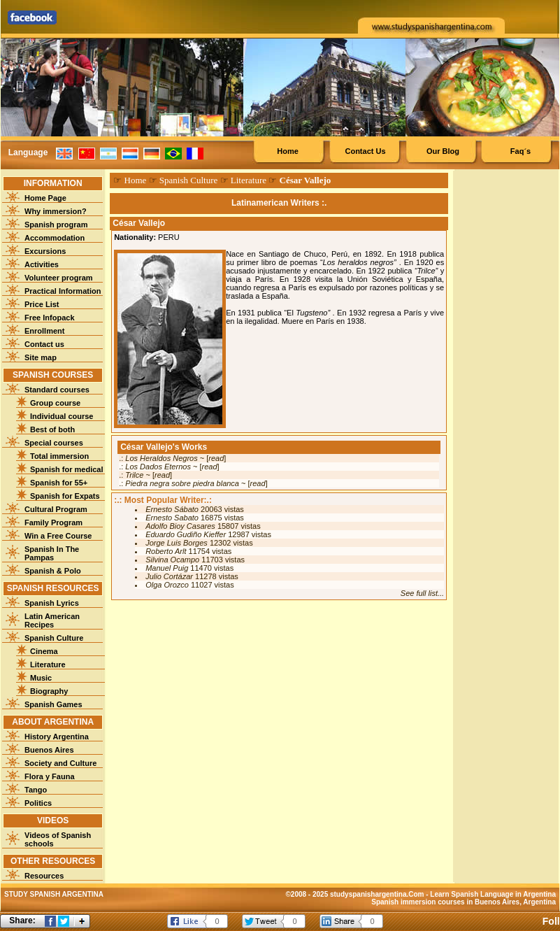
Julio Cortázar (169, 576)
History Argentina (57, 737)
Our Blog (443, 151)
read (216, 458)
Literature (48, 665)
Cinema (44, 651)
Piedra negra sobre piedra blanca (182, 483)
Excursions (45, 251)
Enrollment (44, 331)
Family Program (53, 523)
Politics (38, 803)
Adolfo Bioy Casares (180, 526)
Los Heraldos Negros (161, 458)
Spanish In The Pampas (52, 553)
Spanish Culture (54, 638)
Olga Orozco (167, 585)
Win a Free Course (58, 536)
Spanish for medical (67, 469)
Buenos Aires (49, 750)
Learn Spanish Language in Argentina (493, 894)
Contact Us (365, 151)
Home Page (45, 198)
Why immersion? (56, 211)
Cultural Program (56, 509)
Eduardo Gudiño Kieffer (186, 534)
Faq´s (520, 151)
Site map (41, 357)
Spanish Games (53, 704)
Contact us (44, 344)
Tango (36, 790)
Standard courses (57, 390)
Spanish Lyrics (52, 603)
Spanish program (56, 225)
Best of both (52, 429)
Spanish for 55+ (59, 483)
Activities (42, 264)
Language (28, 152)
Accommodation (55, 238)
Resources (44, 876)
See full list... (422, 593)
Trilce (134, 475)
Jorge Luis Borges (177, 543)
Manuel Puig (167, 568)
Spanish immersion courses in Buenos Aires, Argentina (464, 902)
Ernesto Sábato (172, 509)
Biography (49, 691)
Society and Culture (60, 763)
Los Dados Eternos (158, 467)
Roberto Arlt (166, 551)
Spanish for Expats (65, 496)
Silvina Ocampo (172, 560)
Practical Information (63, 291)
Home (288, 151)
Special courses (54, 443)
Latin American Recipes (52, 620)
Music (41, 678)
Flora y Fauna (50, 776)
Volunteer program (59, 278)
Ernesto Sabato (172, 518)
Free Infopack (50, 318)
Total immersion (59, 456)
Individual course (62, 416)
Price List (42, 304)
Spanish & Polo (53, 571)
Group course (55, 403)
